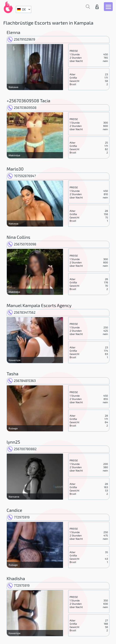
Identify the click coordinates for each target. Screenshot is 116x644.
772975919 (18, 517)
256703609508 (22, 108)
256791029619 (21, 39)
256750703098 (22, 244)
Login (97, 7)
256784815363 (22, 381)
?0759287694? (22, 176)
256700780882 (22, 449)
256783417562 (21, 312)
